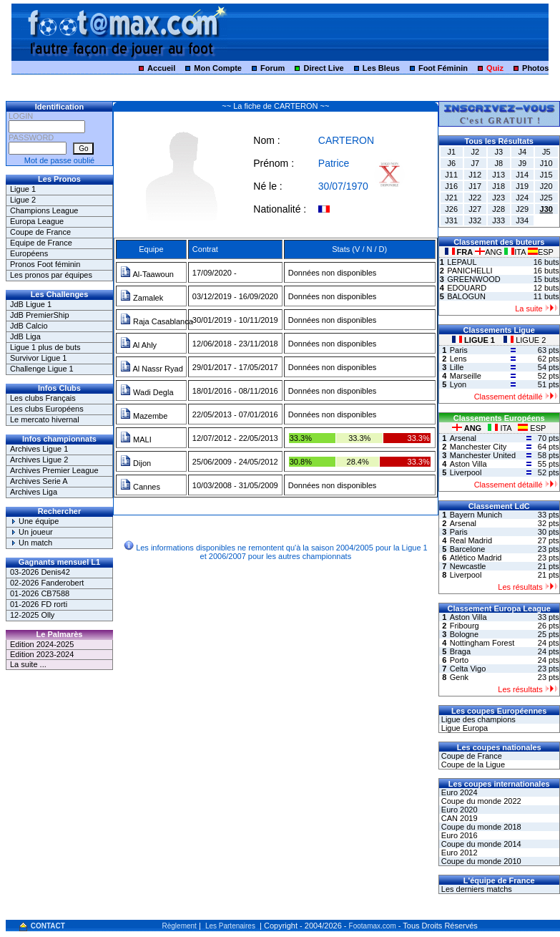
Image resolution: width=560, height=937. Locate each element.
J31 (451, 220)
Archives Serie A (39, 481)
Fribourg (465, 626)
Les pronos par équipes (51, 275)
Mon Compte (218, 68)
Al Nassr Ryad (152, 369)
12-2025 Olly (32, 615)
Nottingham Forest (482, 643)
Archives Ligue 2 (39, 460)
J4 (522, 152)
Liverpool (466, 472)
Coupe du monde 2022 (480, 801)
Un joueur (31, 532)
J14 (522, 175)
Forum (272, 68)
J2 (475, 152)
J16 (451, 186)
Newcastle (468, 566)
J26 (451, 209)
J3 (498, 152)
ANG (490, 252)
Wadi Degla (147, 392)
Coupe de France (40, 232)
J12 (475, 175)
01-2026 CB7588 (40, 593)
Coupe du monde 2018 (480, 827)
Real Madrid (471, 540)
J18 (498, 186)
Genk (459, 677)
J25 (546, 198)
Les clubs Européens (47, 409)
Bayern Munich (476, 515)
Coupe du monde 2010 (480, 861)
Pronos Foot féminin (45, 264)
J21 (451, 198)
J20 (546, 186)
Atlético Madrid (476, 558)
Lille (457, 367)
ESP (541, 252)
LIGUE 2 (525, 340)
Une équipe (34, 521)
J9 (522, 163)
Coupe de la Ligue (472, 764)
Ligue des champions (477, 719)
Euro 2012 (458, 853)
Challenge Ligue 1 (42, 369)
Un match (31, 543)
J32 (475, 220)
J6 (451, 163)
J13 (498, 175)
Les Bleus (381, 68)
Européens (29, 253)
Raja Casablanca (157, 321)
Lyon (458, 384)
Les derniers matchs (476, 889)
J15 (546, 175)
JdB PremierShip (40, 315)
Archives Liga (34, 492)
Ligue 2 (23, 200)
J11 (451, 175)
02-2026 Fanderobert (47, 583)
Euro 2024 (458, 792)
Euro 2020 (458, 810)
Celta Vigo (468, 669)
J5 (546, 152)
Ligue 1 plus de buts (45, 347)
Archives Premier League (54, 470)
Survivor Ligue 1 (39, 358)
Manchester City (478, 447)
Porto (459, 660)
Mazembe (144, 416)
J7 (475, 163)
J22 (475, 198)
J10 (546, 163)
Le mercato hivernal (45, 419)
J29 (522, 209)
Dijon (136, 463)
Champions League (44, 210)
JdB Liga (25, 336)
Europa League (37, 221)
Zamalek (142, 298)
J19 (522, 186)
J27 (475, 209)
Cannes (140, 487)
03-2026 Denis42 (40, 572)
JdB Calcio (29, 326)
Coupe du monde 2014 (480, 844)
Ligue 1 (23, 189)
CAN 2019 (458, 818)
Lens (458, 359)
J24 (522, 198)
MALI (136, 440)
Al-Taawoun (147, 274)
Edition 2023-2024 (42, 654)
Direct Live (323, 68)
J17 (475, 186)
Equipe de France (41, 243)
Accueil (161, 68)
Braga (460, 651)
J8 (498, 163)
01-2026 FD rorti (39, 604)
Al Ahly (138, 345)
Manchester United (483, 455)
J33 (498, 220)
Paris (459, 350)
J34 (522, 220)
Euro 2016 (458, 835)
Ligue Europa (464, 728)
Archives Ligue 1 (39, 449)
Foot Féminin (443, 68)
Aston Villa (468, 464)
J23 (498, 198)
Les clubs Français (43, 398)
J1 (451, 152)
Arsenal (463, 438)
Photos (535, 68)
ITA (516, 252)
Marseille (466, 376)
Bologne (464, 634)
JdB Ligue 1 (31, 304)
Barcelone (468, 549)
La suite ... (28, 664)
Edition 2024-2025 (42, 644)
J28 (498, 209)
